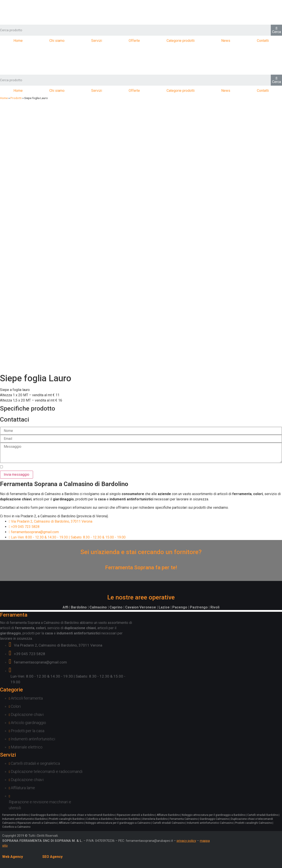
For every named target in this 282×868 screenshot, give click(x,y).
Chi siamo (57, 41)
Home (18, 41)
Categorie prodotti (181, 41)
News (226, 41)
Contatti (263, 41)
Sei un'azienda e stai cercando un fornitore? (141, 552)
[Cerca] (276, 30)
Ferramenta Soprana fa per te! (141, 568)
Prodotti (16, 98)
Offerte (134, 41)
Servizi (97, 41)
